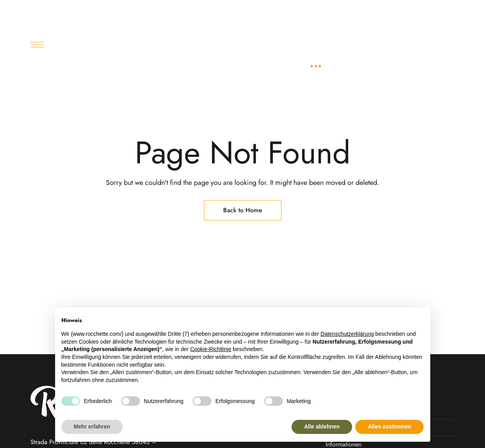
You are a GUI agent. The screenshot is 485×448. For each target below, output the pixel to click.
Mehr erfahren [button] (92, 426)
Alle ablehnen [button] (322, 426)
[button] (391, 56)
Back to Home (243, 210)
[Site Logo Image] (306, 56)
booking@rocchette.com (416, 11)
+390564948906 (346, 11)
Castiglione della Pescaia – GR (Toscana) (95, 11)
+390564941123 (292, 11)
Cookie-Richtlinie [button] (211, 349)
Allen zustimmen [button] (389, 426)
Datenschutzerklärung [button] (347, 334)
